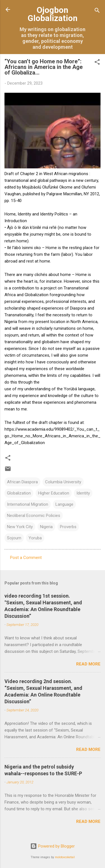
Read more (88, 664)
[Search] (97, 11)
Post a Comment (26, 558)
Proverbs (68, 527)
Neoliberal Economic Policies (34, 516)
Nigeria (46, 527)
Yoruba (35, 538)
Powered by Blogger (53, 846)
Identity (83, 493)
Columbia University (63, 482)
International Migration (28, 504)
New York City (20, 527)
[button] (97, 63)
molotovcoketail (65, 857)
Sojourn (14, 538)
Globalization (19, 493)
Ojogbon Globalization (53, 14)
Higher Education (54, 493)
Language (64, 504)
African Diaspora (22, 482)
